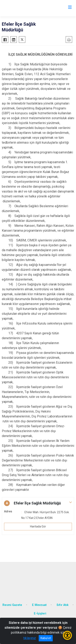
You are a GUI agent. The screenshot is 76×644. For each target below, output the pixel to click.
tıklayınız (30, 638)
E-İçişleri (40, 614)
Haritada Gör (38, 526)
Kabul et (46, 638)
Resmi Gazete (12, 605)
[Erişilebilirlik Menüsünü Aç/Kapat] (67, 635)
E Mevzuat (39, 605)
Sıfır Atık (63, 605)
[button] (38, 503)
